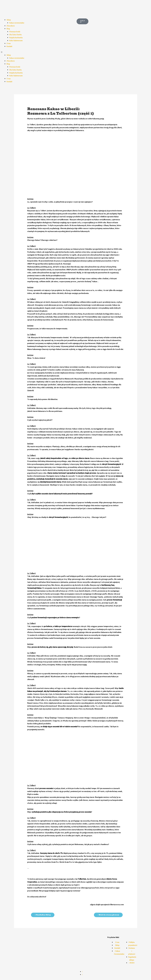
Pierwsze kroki (15, 32)
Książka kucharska (17, 38)
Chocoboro (11, 26)
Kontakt (10, 46)
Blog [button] (8, 29)
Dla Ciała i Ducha (16, 35)
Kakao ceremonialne (17, 23)
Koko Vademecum (16, 40)
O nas (9, 43)
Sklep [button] (9, 20)
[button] (38, 52)
